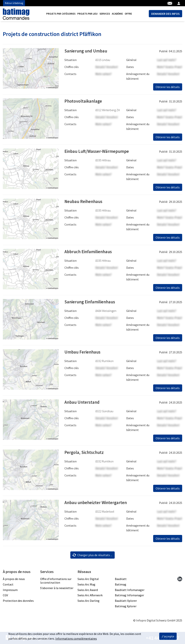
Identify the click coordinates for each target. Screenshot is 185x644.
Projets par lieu (87, 14)
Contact (8, 584)
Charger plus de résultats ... (92, 555)
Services (105, 14)
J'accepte (168, 636)
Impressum (10, 590)
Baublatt (121, 579)
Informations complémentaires (76, 639)
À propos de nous (14, 579)
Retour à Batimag (14, 3)
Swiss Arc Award (88, 590)
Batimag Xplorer (126, 606)
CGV (5, 595)
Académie (117, 14)
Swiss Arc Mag (86, 584)
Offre (128, 14)
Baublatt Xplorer (126, 601)
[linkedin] (180, 579)
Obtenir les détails (168, 87)
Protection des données (18, 601)
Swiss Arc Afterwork (90, 595)
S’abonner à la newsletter (57, 588)
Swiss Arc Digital (88, 579)
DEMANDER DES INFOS (165, 14)
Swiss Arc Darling (89, 601)
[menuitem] (61, 14)
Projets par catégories (61, 14)
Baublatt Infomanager (130, 590)
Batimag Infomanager (129, 595)
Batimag (121, 584)
